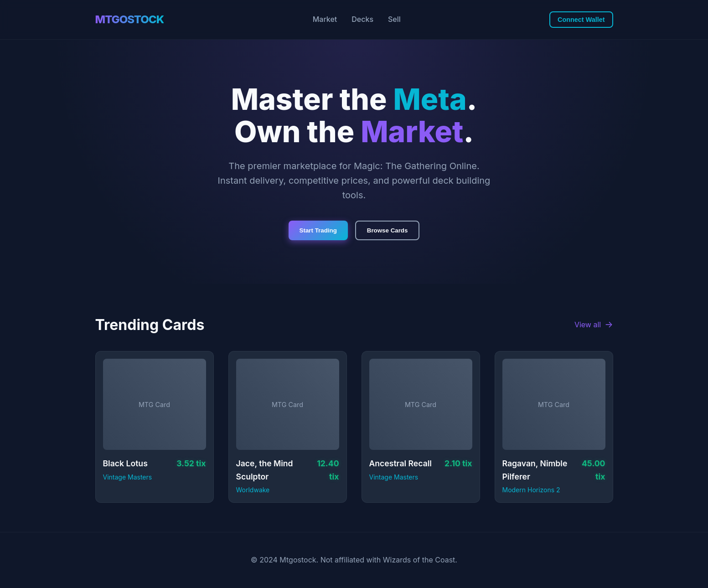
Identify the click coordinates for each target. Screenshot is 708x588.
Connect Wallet (581, 20)
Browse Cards (388, 230)
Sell (394, 19)
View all (594, 325)
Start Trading (318, 230)
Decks (362, 19)
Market (325, 19)
